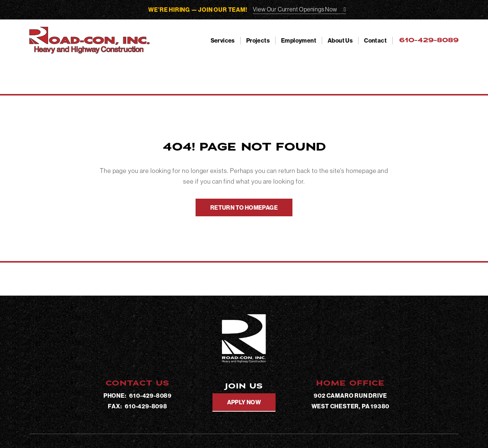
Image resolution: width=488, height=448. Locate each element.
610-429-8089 (150, 395)
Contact (375, 40)
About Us (340, 40)
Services (223, 40)
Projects (258, 40)
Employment (299, 40)
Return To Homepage (244, 207)
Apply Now (244, 402)
